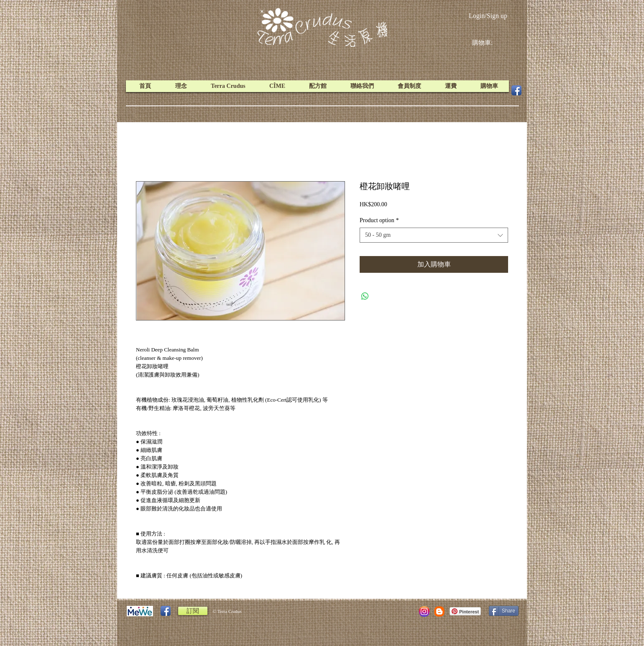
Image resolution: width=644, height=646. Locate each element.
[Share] (504, 611)
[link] (489, 43)
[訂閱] (193, 611)
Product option (379, 220)
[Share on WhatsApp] (365, 296)
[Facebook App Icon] (516, 90)
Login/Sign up (488, 16)
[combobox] (434, 235)
